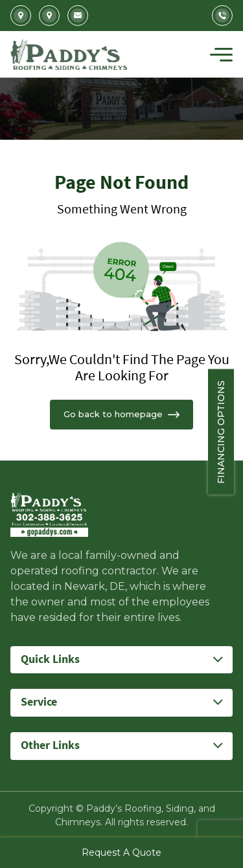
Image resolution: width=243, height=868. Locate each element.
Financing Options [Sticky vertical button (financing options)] (230, 432)
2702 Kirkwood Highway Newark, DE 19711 (21, 16)
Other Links (50, 745)
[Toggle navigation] (221, 54)
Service (39, 702)
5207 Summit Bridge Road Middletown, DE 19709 (49, 16)
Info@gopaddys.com (78, 16)
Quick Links (50, 659)
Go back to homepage (121, 414)
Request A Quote (121, 852)
